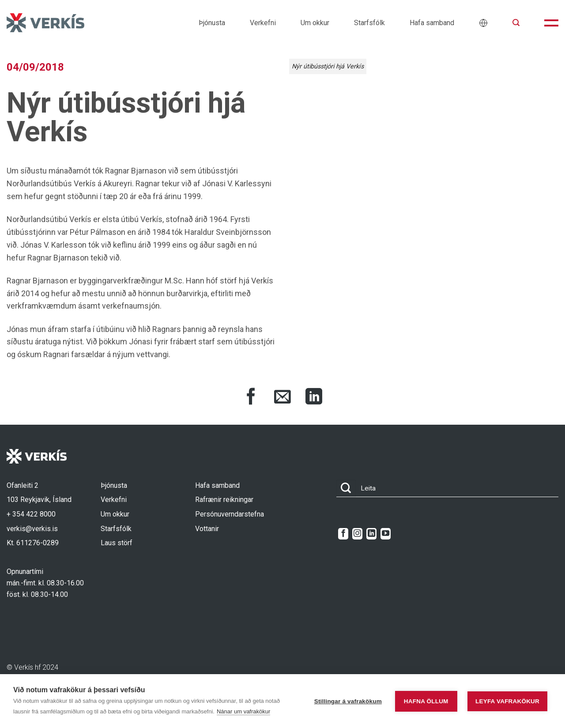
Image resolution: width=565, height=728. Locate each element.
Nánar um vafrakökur (243, 711)
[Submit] (346, 488)
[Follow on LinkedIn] (371, 534)
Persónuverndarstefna (230, 514)
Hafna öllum (426, 701)
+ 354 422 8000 (31, 514)
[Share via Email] (282, 398)
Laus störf (117, 543)
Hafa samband (432, 23)
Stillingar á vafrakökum (348, 701)
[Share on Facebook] (251, 398)
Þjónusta (212, 23)
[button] (516, 23)
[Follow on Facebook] (343, 534)
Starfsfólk (369, 23)
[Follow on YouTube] (386, 534)
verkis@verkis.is (32, 529)
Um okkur (315, 23)
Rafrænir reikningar (224, 500)
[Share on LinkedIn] (314, 398)
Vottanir (207, 529)
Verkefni (263, 23)
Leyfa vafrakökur (507, 701)
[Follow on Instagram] (357, 534)
